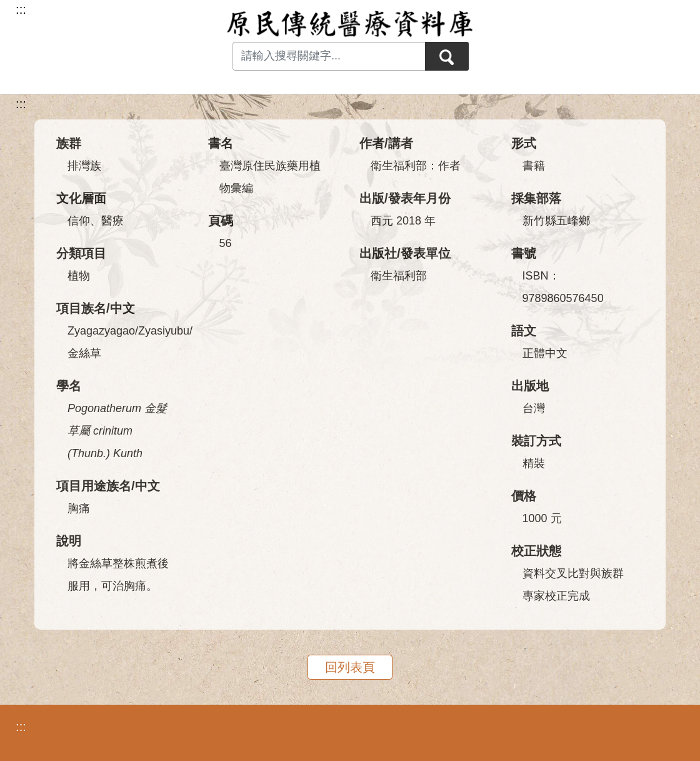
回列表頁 (350, 667)
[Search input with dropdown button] (329, 56)
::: (21, 104)
